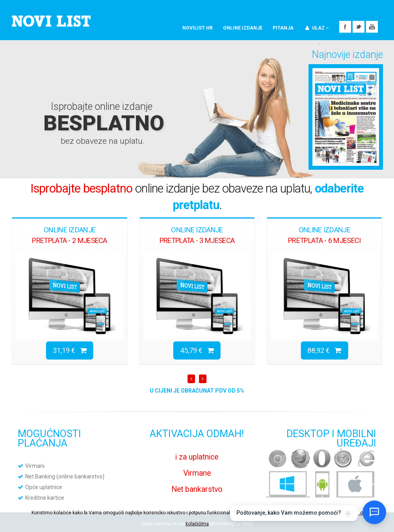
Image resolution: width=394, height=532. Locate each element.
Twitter (359, 27)
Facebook (345, 27)
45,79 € (197, 350)
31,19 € (70, 350)
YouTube (372, 27)
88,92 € (324, 350)
